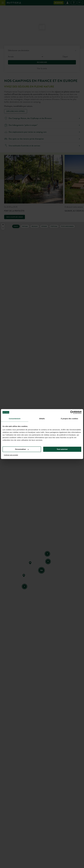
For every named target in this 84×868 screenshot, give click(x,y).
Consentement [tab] (15, 419)
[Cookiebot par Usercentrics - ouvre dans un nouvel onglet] (72, 412)
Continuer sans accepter (11, 455)
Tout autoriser (62, 449)
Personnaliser (22, 449)
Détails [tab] (42, 419)
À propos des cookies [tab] (69, 419)
